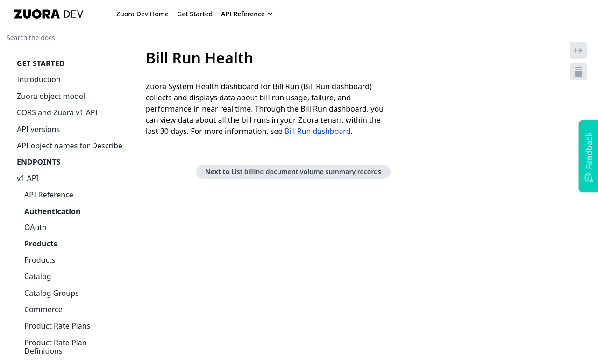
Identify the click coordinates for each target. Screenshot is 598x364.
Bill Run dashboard (318, 131)
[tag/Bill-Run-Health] (141, 58)
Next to (293, 171)
